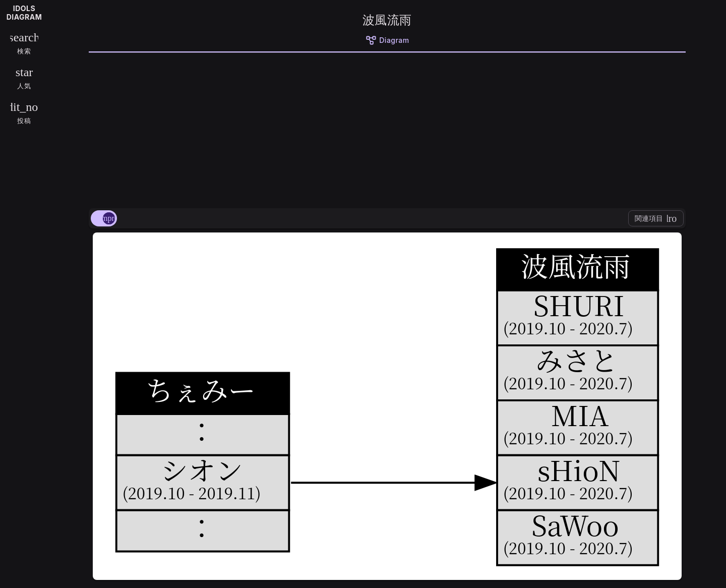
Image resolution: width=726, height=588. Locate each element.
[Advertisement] (387, 129)
